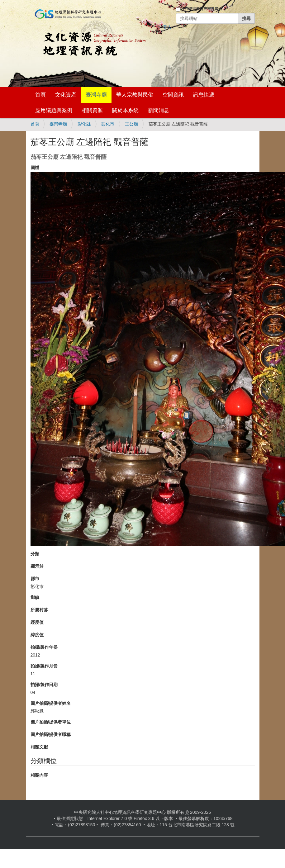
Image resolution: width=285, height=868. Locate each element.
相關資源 (92, 110)
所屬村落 (39, 610)
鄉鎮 (35, 597)
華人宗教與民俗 (135, 95)
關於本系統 (125, 110)
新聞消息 (159, 110)
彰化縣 (84, 124)
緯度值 (37, 635)
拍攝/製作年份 (44, 647)
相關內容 (39, 775)
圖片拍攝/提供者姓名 (51, 703)
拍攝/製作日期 (44, 685)
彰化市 (108, 124)
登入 (167, 27)
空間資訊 (173, 95)
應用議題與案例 (54, 110)
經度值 (37, 622)
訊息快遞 (204, 95)
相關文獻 (39, 747)
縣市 (35, 579)
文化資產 (66, 95)
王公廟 (131, 124)
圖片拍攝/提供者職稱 (51, 734)
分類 (35, 554)
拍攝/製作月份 (44, 666)
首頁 (40, 95)
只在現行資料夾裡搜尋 (200, 9)
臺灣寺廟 (96, 95)
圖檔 (35, 168)
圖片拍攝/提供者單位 (51, 722)
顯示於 (37, 566)
